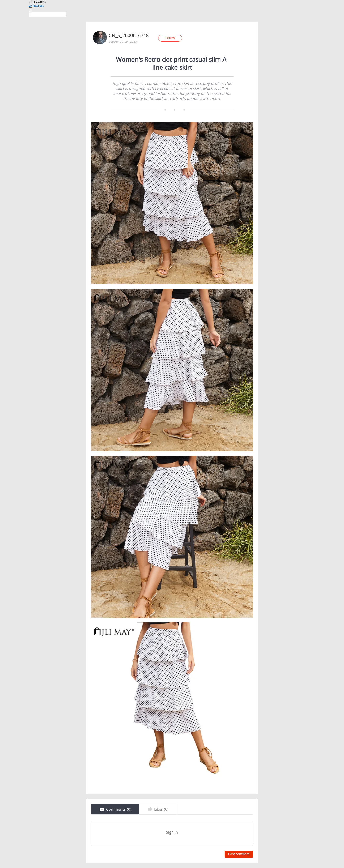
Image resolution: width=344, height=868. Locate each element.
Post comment (239, 854)
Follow (170, 38)
